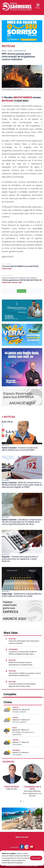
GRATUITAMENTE (23, 97)
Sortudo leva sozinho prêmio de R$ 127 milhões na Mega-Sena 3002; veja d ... (23, 653)
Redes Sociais (22, 837)
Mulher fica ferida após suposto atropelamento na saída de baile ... (21, 664)
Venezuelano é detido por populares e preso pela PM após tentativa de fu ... (25, 674)
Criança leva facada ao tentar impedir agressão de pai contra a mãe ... (22, 685)
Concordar (36, 858)
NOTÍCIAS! (7, 101)
